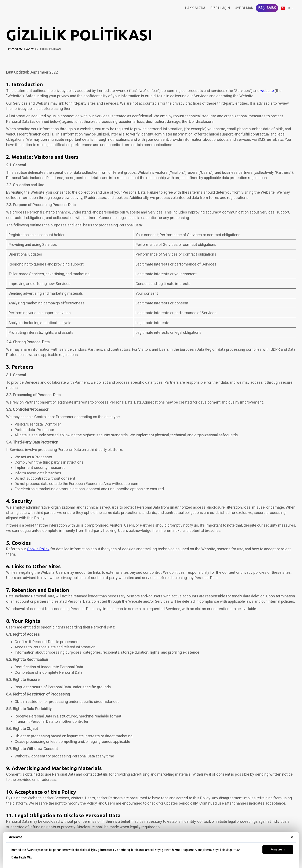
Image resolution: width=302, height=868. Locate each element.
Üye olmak (244, 8)
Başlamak (267, 8)
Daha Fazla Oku (22, 857)
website (267, 91)
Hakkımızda (195, 8)
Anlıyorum (278, 849)
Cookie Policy (38, 549)
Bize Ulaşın (220, 8)
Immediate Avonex (21, 49)
